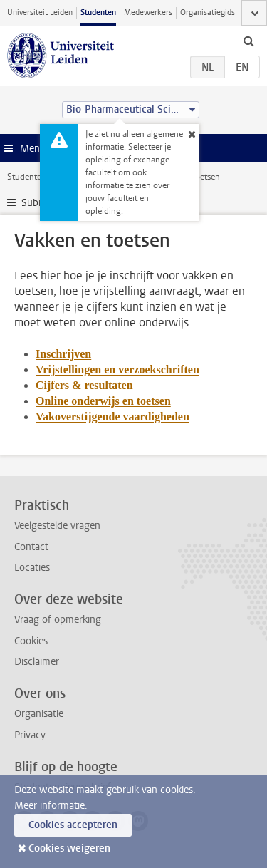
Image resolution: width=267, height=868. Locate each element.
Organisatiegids (208, 12)
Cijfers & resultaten (84, 385)
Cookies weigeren (69, 848)
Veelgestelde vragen (57, 526)
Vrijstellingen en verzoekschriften (117, 370)
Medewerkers (148, 12)
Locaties (32, 568)
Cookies (31, 641)
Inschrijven (63, 354)
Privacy (30, 735)
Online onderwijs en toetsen (103, 401)
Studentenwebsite (41, 177)
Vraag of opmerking (58, 620)
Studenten (98, 12)
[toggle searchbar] (248, 41)
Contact (31, 547)
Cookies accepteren (73, 825)
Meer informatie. (51, 806)
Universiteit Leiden (40, 12)
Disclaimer (37, 662)
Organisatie (39, 714)
